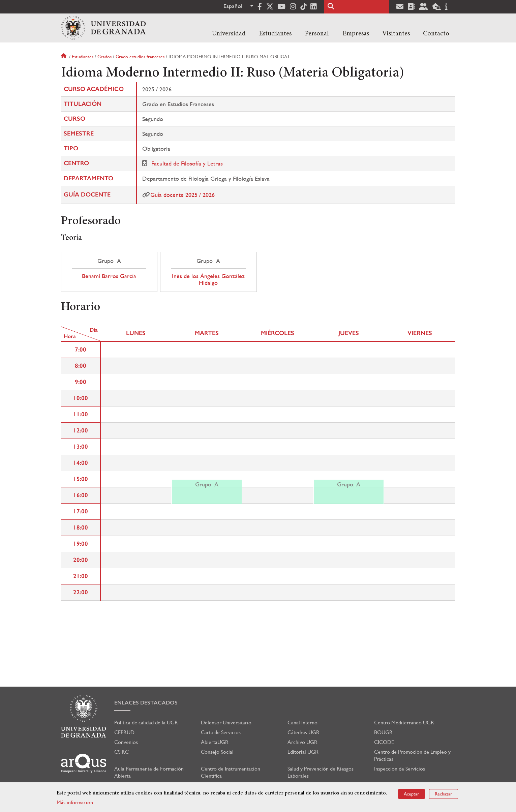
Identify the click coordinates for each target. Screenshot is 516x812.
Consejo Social (217, 752)
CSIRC (122, 752)
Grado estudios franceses (140, 57)
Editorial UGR (303, 752)
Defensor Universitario (226, 723)
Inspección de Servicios (400, 769)
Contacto (436, 34)
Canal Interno (302, 723)
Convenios (126, 742)
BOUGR (383, 732)
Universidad (229, 34)
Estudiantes (275, 34)
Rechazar (444, 794)
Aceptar (412, 794)
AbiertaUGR (215, 742)
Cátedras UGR (303, 732)
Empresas (356, 34)
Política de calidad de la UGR (146, 723)
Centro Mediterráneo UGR (404, 723)
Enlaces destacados (146, 703)
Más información (75, 802)
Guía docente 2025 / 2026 (183, 195)
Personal (317, 34)
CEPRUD (124, 732)
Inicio (64, 57)
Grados (104, 57)
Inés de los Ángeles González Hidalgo (208, 279)
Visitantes (396, 34)
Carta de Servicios (221, 732)
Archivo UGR (302, 742)
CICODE (384, 742)
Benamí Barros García (109, 276)
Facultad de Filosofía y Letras (187, 163)
